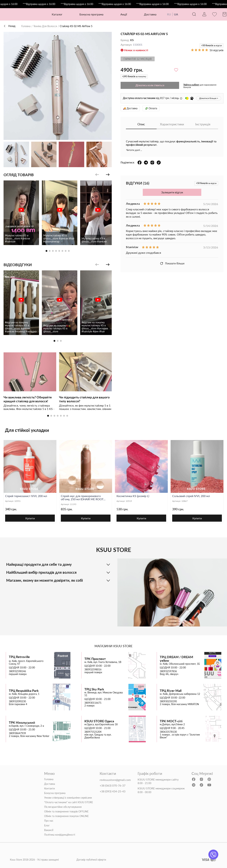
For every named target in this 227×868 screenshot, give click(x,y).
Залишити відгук (172, 192)
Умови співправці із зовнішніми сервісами (68, 798)
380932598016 (93, 670)
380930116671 (93, 703)
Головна (26, 26)
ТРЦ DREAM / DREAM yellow (176, 659)
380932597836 (168, 671)
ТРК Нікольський (22, 723)
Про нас (49, 821)
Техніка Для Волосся (45, 26)
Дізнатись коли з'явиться (150, 85)
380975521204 (93, 732)
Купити (30, 518)
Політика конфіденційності (60, 835)
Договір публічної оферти (91, 860)
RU (169, 14)
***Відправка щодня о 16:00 (49, 4)
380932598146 (17, 671)
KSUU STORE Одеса (99, 721)
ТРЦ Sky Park (94, 689)
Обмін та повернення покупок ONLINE (66, 816)
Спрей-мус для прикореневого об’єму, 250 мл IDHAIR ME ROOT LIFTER (82, 498)
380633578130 (168, 732)
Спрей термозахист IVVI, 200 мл (26, 496)
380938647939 (17, 733)
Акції (124, 14)
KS (132, 40)
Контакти (49, 788)
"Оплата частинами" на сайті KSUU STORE (69, 802)
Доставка (150, 14)
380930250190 (168, 701)
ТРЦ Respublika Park (24, 691)
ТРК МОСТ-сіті (171, 721)
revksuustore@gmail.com (115, 780)
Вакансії (49, 830)
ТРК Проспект (95, 659)
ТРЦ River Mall (171, 691)
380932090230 (17, 701)
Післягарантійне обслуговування (63, 807)
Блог (47, 826)
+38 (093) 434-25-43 (113, 791)
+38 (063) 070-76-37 (113, 785)
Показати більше (172, 263)
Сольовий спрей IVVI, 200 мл (191, 496)
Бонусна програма (91, 14)
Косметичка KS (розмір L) (133, 496)
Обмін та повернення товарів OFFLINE (66, 812)
